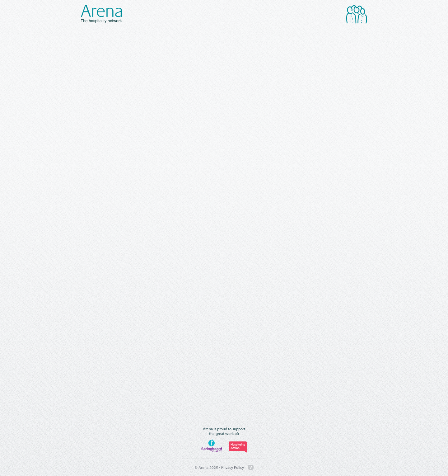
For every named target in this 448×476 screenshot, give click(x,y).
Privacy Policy (233, 467)
